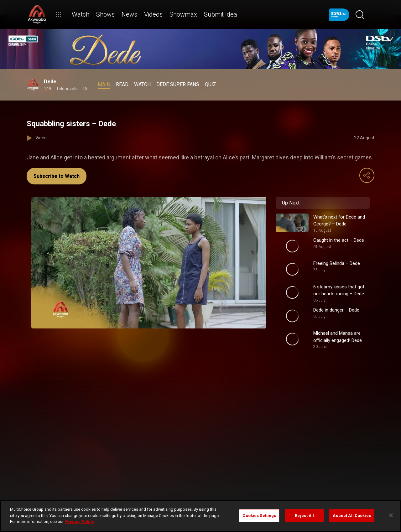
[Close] (391, 515)
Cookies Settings (259, 516)
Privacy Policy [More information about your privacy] (80, 522)
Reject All (304, 516)
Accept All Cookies (352, 516)
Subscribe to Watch (57, 176)
